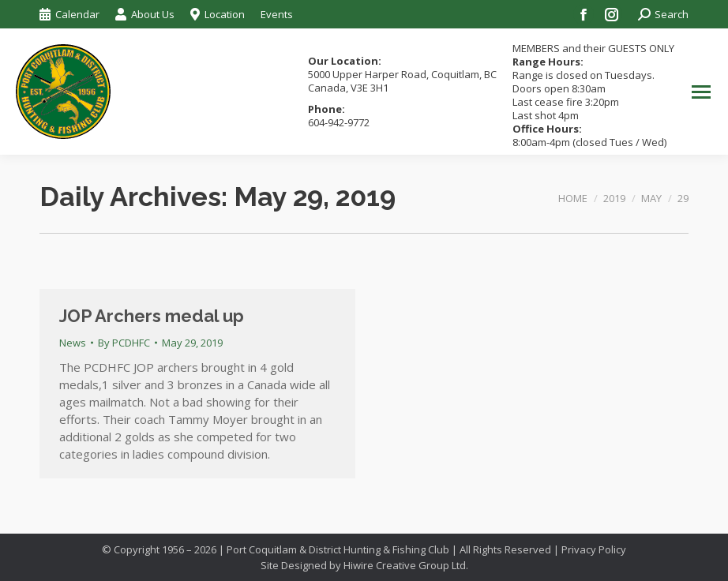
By (124, 343)
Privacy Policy (594, 549)
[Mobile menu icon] (701, 92)
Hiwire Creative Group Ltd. (406, 565)
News (73, 343)
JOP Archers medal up (152, 316)
